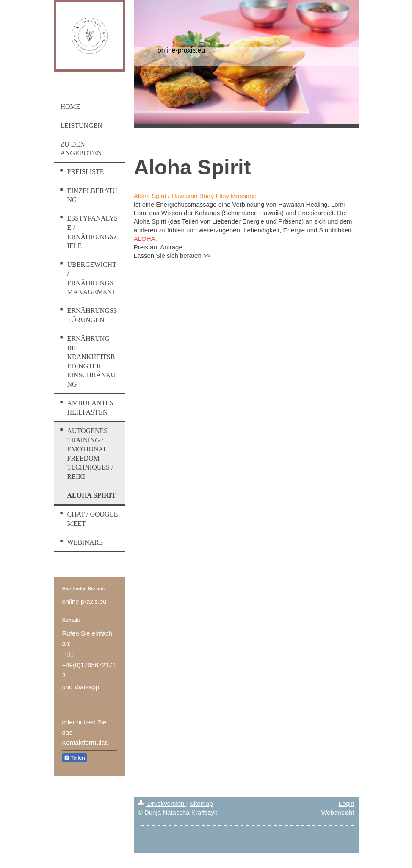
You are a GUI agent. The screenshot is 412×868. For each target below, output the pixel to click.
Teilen (75, 758)
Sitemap (201, 803)
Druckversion (162, 803)
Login (347, 803)
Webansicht (337, 812)
